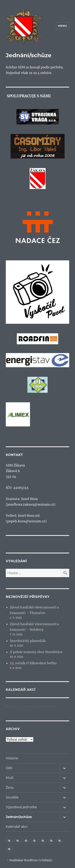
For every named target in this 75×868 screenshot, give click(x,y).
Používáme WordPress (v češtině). (31, 860)
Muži (10, 778)
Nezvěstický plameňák (28, 641)
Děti (9, 768)
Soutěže (12, 797)
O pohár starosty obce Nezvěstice (36, 652)
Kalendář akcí (17, 827)
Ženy (10, 788)
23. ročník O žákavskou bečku (33, 663)
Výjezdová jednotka (21, 807)
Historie (12, 758)
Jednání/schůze (19, 817)
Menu (63, 26)
